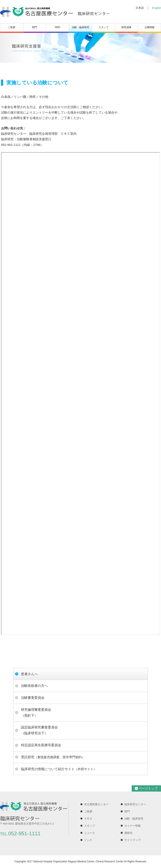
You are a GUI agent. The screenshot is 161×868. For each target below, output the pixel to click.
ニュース (90, 833)
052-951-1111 (20, 833)
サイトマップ (132, 840)
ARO (57, 27)
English (156, 8)
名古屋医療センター (96, 804)
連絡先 (128, 833)
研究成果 (126, 27)
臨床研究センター (135, 804)
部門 (35, 27)
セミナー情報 (132, 826)
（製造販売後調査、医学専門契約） (53, 757)
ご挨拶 (12, 27)
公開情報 (149, 27)
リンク (88, 840)
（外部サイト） (59, 769)
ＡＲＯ (88, 819)
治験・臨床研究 (80, 27)
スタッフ (104, 27)
